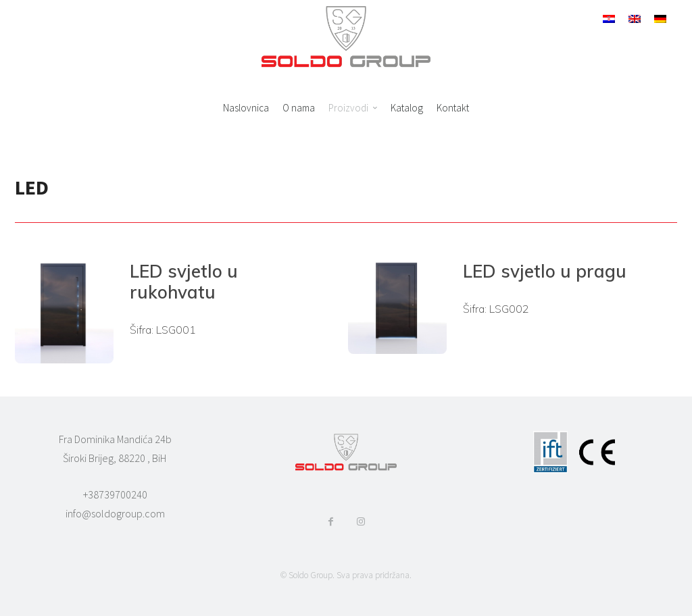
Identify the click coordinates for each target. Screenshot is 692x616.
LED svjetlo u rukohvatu (184, 282)
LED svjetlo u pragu (545, 271)
